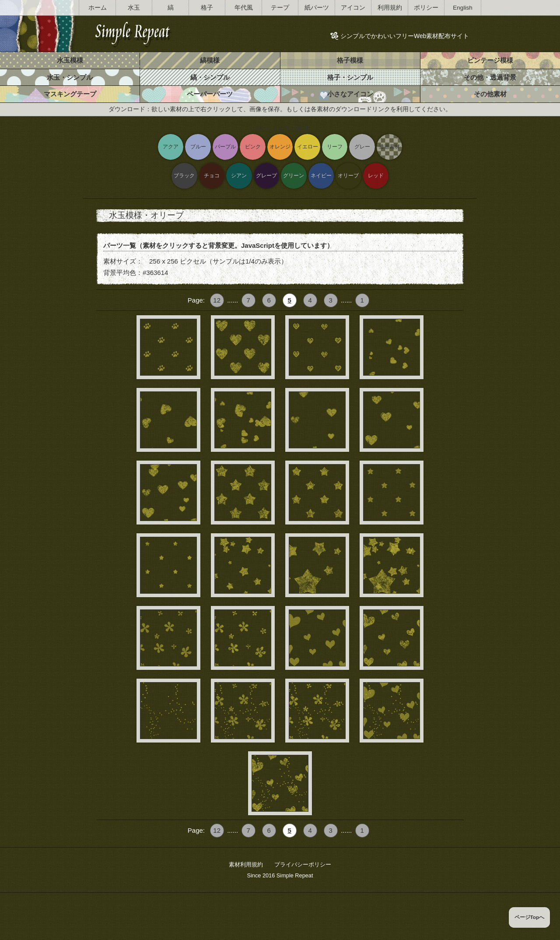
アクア (171, 146)
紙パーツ (317, 8)
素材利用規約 (246, 864)
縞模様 (210, 60)
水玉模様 (70, 60)
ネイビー (321, 175)
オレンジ (280, 146)
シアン (239, 175)
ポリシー (426, 8)
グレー (362, 146)
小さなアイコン (350, 94)
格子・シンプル (350, 77)
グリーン (294, 175)
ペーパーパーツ (210, 94)
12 (217, 300)
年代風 (244, 8)
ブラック (184, 175)
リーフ (335, 146)
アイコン (353, 8)
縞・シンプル (210, 77)
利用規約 (390, 8)
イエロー (308, 146)
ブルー (198, 146)
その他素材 (490, 94)
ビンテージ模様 (490, 60)
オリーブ (348, 175)
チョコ (212, 175)
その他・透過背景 (490, 77)
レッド (376, 175)
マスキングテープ (70, 94)
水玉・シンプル (70, 77)
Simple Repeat (295, 875)
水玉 (134, 8)
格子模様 (350, 60)
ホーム (98, 8)
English (462, 8)
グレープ (266, 175)
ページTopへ (530, 917)
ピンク (253, 146)
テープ (280, 8)
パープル (225, 146)
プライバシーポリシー (303, 864)
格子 (207, 8)
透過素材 (389, 146)
